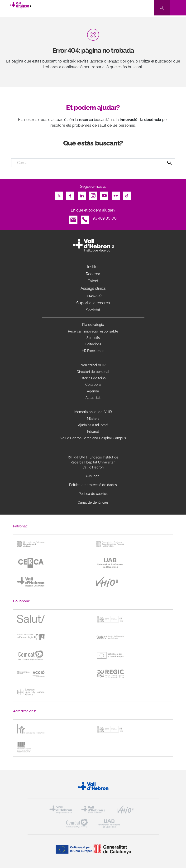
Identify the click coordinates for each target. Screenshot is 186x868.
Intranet (93, 432)
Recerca (93, 274)
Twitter (59, 194)
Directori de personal (93, 372)
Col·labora (93, 385)
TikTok (127, 194)
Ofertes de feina (93, 378)
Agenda (93, 391)
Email (73, 218)
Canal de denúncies (93, 502)
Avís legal (93, 476)
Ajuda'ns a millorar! (93, 425)
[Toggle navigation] (178, 8)
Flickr (116, 194)
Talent (93, 281)
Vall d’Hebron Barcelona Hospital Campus (93, 438)
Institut (93, 267)
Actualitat (93, 398)
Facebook (70, 194)
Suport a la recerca (93, 303)
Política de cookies (93, 494)
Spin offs (93, 338)
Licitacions (93, 344)
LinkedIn (82, 194)
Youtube (104, 194)
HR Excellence (93, 351)
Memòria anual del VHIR (93, 412)
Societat (93, 310)
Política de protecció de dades (93, 485)
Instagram (93, 194)
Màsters (93, 419)
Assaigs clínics (93, 288)
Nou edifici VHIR (93, 365)
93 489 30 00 (105, 218)
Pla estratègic (93, 325)
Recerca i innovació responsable (93, 331)
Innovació (93, 296)
